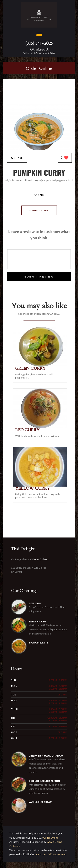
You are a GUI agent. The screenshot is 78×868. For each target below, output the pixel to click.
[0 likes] (65, 158)
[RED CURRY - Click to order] (41, 427)
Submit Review (39, 277)
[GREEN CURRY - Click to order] (41, 366)
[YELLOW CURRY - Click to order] (41, 486)
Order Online (39, 68)
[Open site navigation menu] (39, 35)
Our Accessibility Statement (50, 854)
